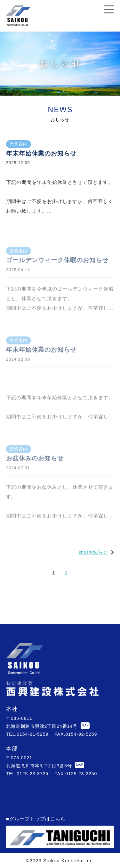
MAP (85, 725)
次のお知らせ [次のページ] (93, 552)
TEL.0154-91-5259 (27, 734)
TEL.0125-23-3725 (27, 774)
